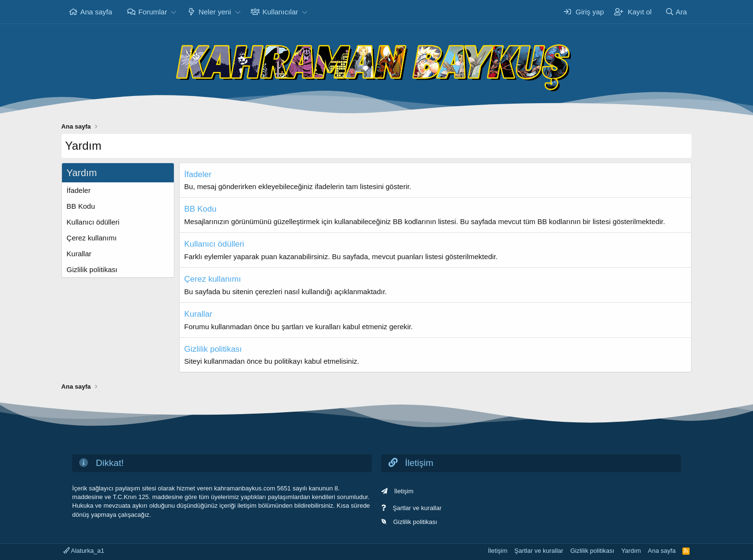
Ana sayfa (96, 12)
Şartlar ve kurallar (417, 508)
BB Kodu (81, 206)
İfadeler (79, 190)
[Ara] (676, 12)
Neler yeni (215, 12)
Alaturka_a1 (84, 551)
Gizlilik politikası (92, 269)
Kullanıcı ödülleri (93, 222)
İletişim (404, 491)
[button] (174, 12)
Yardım (631, 551)
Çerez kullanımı (92, 238)
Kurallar (79, 254)
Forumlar (153, 12)
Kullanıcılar (280, 12)
